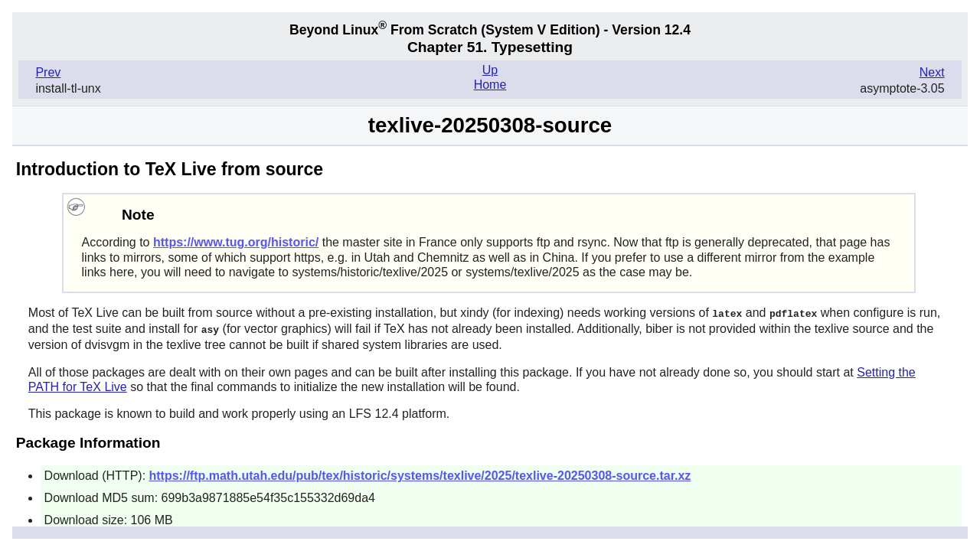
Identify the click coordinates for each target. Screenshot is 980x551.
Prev (48, 72)
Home (490, 85)
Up (490, 70)
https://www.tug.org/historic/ (236, 242)
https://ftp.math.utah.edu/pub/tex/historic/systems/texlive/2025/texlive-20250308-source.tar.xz (420, 474)
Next (932, 72)
